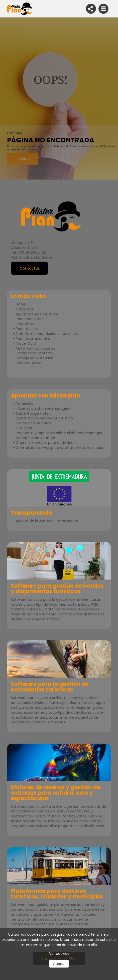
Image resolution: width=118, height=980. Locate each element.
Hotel (20, 304)
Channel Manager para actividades (47, 443)
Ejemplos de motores (34, 353)
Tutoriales (24, 404)
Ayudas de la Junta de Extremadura (47, 521)
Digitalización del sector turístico (44, 418)
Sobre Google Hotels (33, 413)
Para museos (27, 329)
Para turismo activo (33, 339)
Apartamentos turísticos (37, 314)
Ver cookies (59, 954)
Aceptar (59, 964)
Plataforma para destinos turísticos (47, 334)
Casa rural (25, 309)
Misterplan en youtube (35, 438)
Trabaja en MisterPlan (35, 358)
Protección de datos (34, 423)
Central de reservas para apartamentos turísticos (59, 448)
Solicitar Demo (29, 363)
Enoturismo (26, 324)
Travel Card (26, 343)
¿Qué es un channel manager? (43, 408)
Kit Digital (24, 428)
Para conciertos (30, 319)
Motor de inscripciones (36, 348)
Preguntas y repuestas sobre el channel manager (59, 433)
